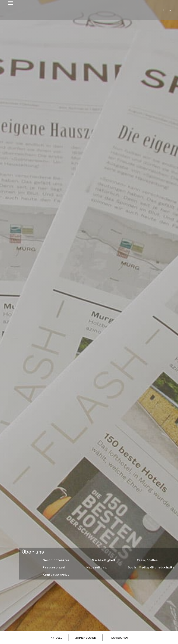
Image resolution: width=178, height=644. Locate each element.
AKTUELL (56, 638)
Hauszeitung (97, 568)
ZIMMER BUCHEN (86, 638)
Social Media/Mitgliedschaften (152, 568)
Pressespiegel (54, 568)
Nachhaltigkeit (104, 560)
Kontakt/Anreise (56, 575)
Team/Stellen (147, 560)
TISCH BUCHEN (118, 638)
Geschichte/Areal (57, 560)
